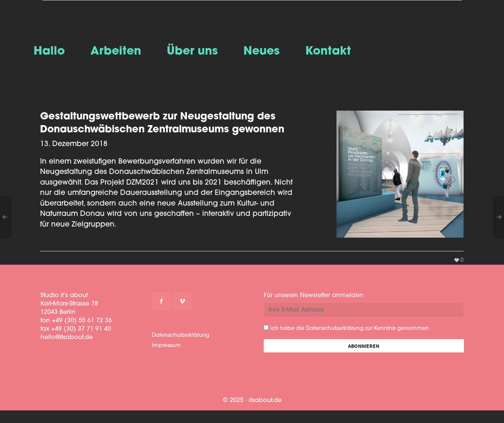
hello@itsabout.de (67, 338)
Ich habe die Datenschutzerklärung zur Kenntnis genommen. (347, 328)
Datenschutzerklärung (181, 335)
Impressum (166, 346)
